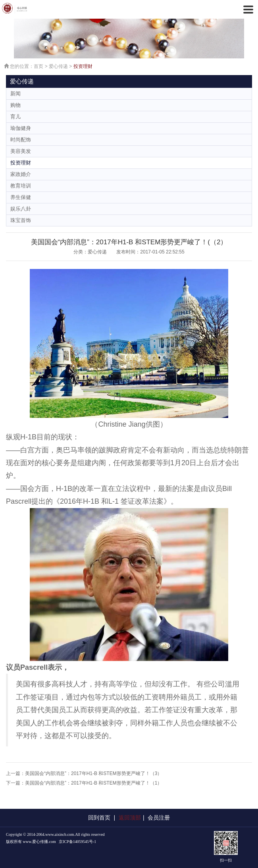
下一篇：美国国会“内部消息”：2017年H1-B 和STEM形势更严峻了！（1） (84, 783)
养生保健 (21, 197)
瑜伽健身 (21, 128)
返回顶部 (130, 818)
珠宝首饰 (21, 220)
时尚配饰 (21, 140)
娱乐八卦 (21, 209)
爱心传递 (58, 66)
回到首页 (99, 818)
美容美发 (21, 151)
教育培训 (21, 186)
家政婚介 (21, 174)
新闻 (15, 94)
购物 (15, 105)
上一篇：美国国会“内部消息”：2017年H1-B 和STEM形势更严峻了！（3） (84, 773)
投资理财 (83, 66)
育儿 (15, 117)
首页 (39, 66)
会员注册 (159, 818)
